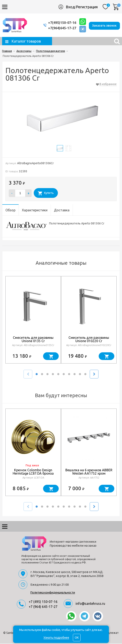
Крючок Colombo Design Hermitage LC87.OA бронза (33, 472)
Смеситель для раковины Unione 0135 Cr (33, 340)
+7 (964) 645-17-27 (43, 607)
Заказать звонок (104, 25)
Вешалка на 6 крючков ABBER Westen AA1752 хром (89, 472)
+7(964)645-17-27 (59, 28)
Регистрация (87, 7)
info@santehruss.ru (90, 604)
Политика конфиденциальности (53, 593)
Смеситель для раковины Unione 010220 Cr (89, 340)
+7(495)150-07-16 (59, 23)
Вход (70, 7)
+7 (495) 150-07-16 (43, 602)
